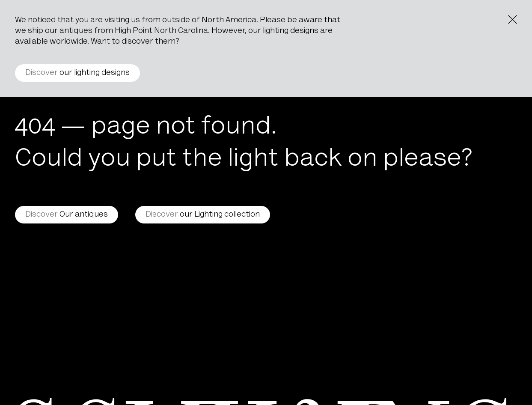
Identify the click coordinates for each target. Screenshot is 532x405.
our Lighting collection (203, 215)
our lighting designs (77, 73)
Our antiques (67, 215)
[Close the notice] (513, 19)
